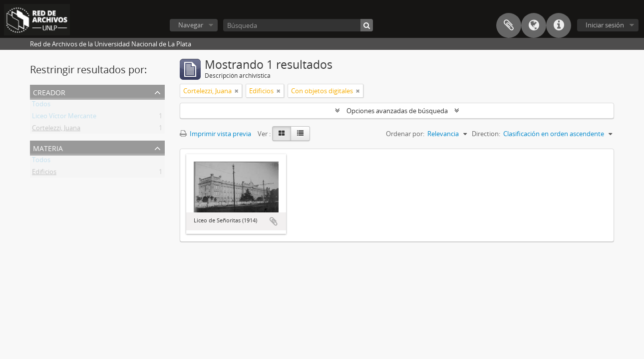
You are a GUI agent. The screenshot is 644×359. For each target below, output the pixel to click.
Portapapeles (509, 25)
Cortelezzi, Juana (56, 130)
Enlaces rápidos (559, 25)
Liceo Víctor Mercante (64, 118)
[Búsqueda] (298, 25)
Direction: (486, 134)
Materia (48, 147)
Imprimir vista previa (215, 134)
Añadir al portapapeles (274, 221)
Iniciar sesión (605, 25)
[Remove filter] (237, 91)
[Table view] (300, 134)
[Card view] (282, 134)
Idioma (534, 25)
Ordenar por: (405, 134)
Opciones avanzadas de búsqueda (397, 111)
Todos (41, 106)
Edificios (44, 174)
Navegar (191, 25)
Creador (49, 91)
